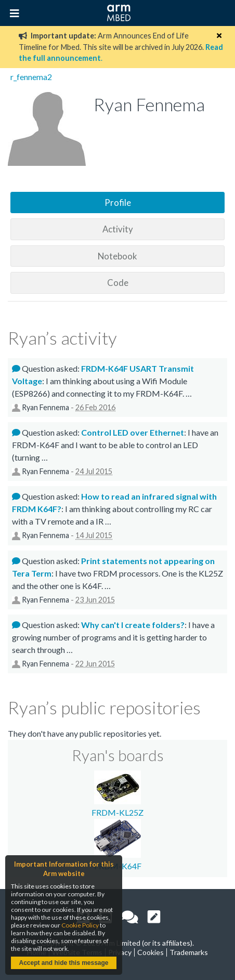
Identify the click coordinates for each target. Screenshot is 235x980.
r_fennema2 (31, 77)
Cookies (151, 952)
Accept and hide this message (63, 963)
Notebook (117, 256)
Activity (118, 229)
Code (118, 283)
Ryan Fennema (45, 407)
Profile (118, 202)
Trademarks (189, 952)
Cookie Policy (80, 925)
